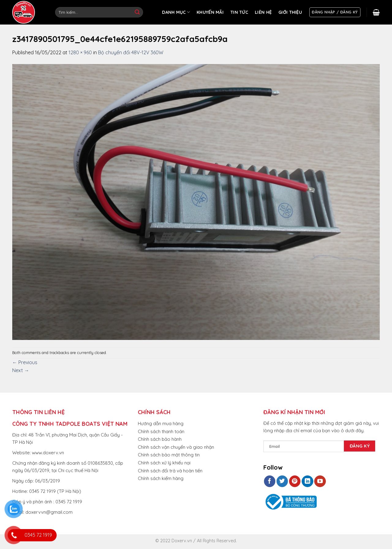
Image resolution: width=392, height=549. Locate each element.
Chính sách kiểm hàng (161, 478)
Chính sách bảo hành (160, 439)
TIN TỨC (239, 12)
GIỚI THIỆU (290, 12)
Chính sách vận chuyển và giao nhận (176, 447)
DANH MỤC (176, 12)
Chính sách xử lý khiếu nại (164, 463)
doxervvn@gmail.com (49, 512)
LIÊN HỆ (263, 12)
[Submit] (137, 12)
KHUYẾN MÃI (210, 12)
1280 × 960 (80, 52)
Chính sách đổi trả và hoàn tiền (170, 471)
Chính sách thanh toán (161, 431)
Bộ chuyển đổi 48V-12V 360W (131, 52)
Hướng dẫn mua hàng (161, 423)
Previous (25, 362)
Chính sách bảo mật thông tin (169, 455)
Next (21, 370)
